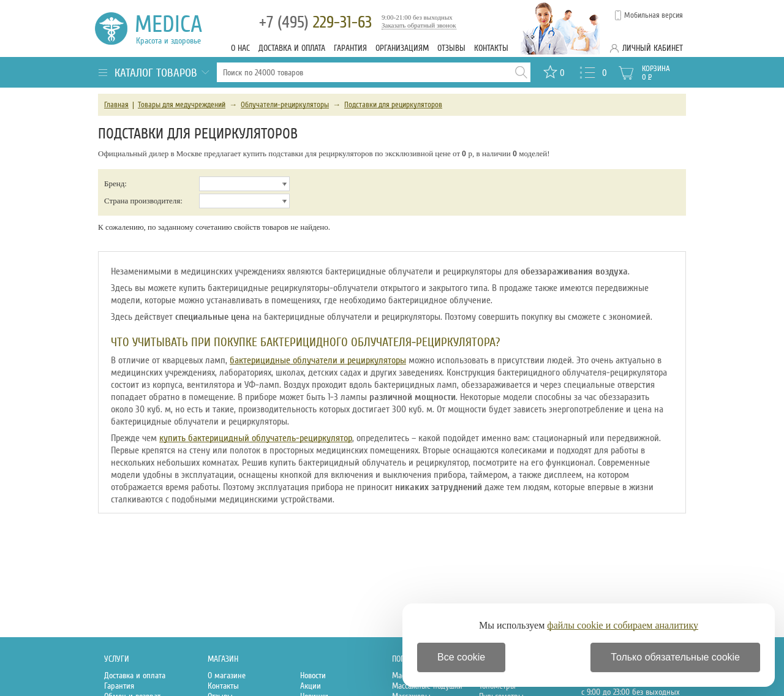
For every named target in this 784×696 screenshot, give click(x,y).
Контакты (491, 48)
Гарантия (350, 48)
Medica (175, 28)
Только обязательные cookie (675, 657)
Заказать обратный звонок (419, 25)
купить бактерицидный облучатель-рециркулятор (256, 438)
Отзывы (451, 48)
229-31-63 (315, 22)
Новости (313, 675)
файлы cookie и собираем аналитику (623, 625)
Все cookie (461, 657)
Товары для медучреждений (182, 105)
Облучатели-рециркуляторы (285, 105)
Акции (311, 686)
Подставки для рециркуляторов (393, 105)
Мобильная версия (654, 15)
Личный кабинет (653, 48)
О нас (240, 48)
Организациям (402, 48)
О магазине (227, 675)
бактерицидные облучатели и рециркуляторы (318, 360)
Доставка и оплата (292, 48)
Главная (116, 105)
